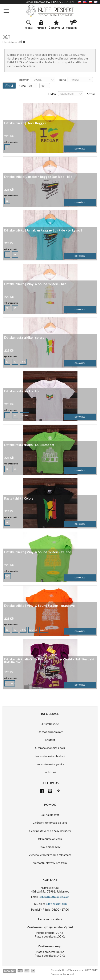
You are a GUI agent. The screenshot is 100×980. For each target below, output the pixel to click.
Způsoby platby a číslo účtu (50, 823)
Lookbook (50, 772)
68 (7, 146)
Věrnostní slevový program (50, 863)
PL (90, 2)
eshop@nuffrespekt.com (54, 897)
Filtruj (9, 85)
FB (42, 791)
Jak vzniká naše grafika (50, 764)
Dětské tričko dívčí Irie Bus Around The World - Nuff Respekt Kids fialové (49, 661)
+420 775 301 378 (63, 2)
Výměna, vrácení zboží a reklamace (50, 855)
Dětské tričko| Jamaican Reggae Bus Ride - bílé (38, 177)
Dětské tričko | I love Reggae (25, 123)
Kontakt (50, 740)
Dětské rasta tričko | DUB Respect (29, 445)
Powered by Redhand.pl (62, 974)
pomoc (29, 2)
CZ (79, 2)
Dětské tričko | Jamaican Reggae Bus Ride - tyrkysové (43, 231)
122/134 (44, 629)
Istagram (50, 791)
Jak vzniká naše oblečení (50, 756)
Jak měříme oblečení (50, 839)
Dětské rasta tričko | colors (24, 338)
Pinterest (58, 791)
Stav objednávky (50, 847)
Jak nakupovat (50, 815)
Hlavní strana (10, 42)
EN (96, 2)
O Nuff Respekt (50, 724)
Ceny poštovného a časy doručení (50, 831)
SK (85, 2)
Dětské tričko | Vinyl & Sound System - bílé (35, 284)
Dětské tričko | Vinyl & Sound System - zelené (38, 552)
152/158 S (10, 682)
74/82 (23, 361)
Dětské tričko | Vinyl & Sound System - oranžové (39, 606)
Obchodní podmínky (50, 732)
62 (7, 200)
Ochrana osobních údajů (50, 748)
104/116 (33, 629)
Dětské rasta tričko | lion (22, 391)
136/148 (24, 414)
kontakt (40, 2)
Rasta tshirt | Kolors (19, 499)
